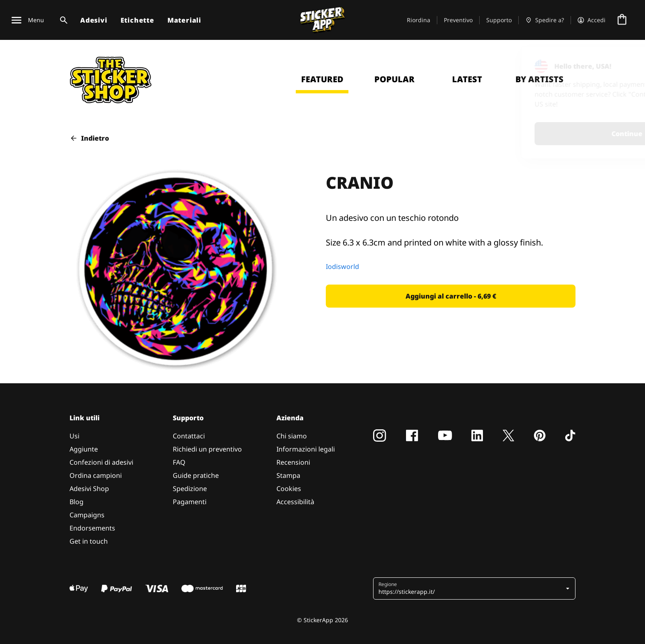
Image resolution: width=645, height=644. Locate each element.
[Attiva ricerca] (62, 20)
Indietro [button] (89, 138)
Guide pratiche (196, 475)
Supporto (499, 20)
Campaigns (87, 515)
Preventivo (458, 20)
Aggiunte (84, 449)
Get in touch (89, 541)
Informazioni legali (306, 449)
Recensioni (293, 462)
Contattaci (189, 436)
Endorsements (92, 528)
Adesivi (94, 20)
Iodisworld (342, 266)
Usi (74, 436)
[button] (451, 296)
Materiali (184, 20)
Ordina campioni (96, 475)
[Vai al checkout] (622, 20)
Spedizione (190, 489)
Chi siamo (292, 436)
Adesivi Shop (89, 489)
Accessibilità (295, 502)
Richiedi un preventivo (207, 449)
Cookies (289, 489)
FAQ (179, 462)
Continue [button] (531, 134)
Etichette (137, 20)
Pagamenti (190, 502)
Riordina (419, 20)
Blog (77, 502)
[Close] (620, 63)
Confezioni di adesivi (101, 462)
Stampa (288, 475)
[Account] (592, 20)
